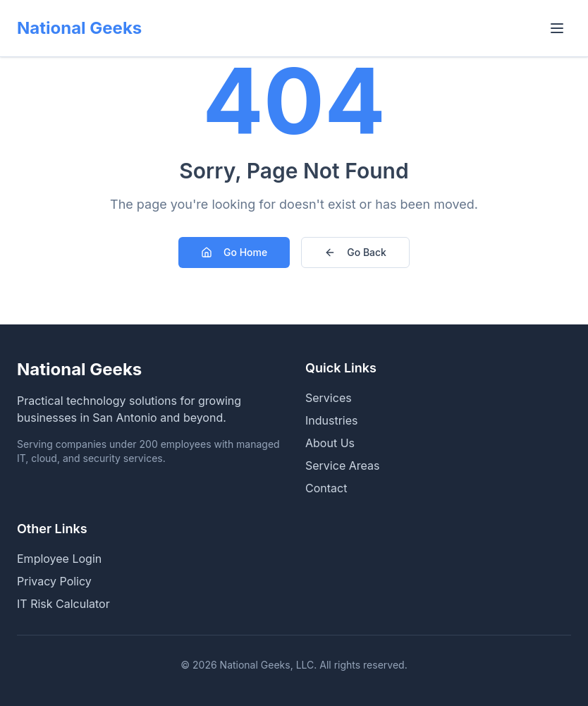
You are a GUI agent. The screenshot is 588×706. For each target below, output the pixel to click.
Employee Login (59, 559)
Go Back (355, 252)
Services (329, 398)
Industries (332, 420)
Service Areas (342, 465)
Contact (326, 488)
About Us (330, 443)
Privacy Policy (54, 581)
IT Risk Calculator (63, 604)
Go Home (234, 252)
